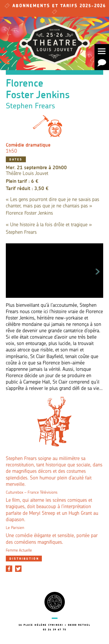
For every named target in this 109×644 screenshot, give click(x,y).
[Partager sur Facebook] (9, 569)
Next (98, 271)
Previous (11, 271)
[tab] (24, 559)
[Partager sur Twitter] (18, 569)
